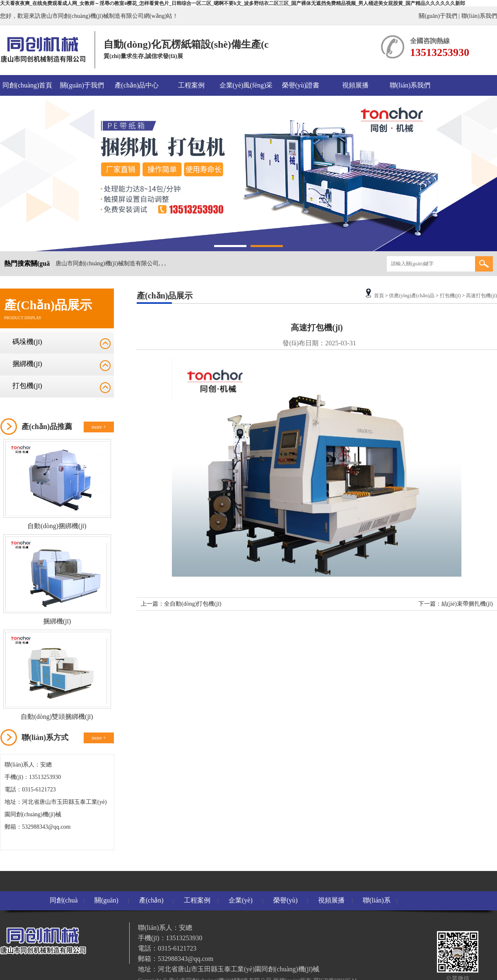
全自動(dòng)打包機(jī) (193, 604)
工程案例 (191, 85)
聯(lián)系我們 (479, 16)
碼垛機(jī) (27, 342)
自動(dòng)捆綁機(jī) (57, 526)
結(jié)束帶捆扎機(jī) (467, 604)
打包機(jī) (27, 386)
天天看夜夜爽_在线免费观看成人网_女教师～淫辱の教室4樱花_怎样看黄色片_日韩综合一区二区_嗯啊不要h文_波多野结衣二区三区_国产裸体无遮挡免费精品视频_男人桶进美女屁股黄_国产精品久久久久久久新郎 (233, 3)
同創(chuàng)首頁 (28, 85)
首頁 (379, 296)
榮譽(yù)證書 (301, 85)
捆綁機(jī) (27, 364)
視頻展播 (355, 85)
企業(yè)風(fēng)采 (246, 85)
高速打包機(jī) (481, 296)
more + (99, 427)
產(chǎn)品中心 (137, 85)
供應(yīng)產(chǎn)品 (412, 296)
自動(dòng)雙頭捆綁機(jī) (57, 717)
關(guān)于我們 (438, 16)
